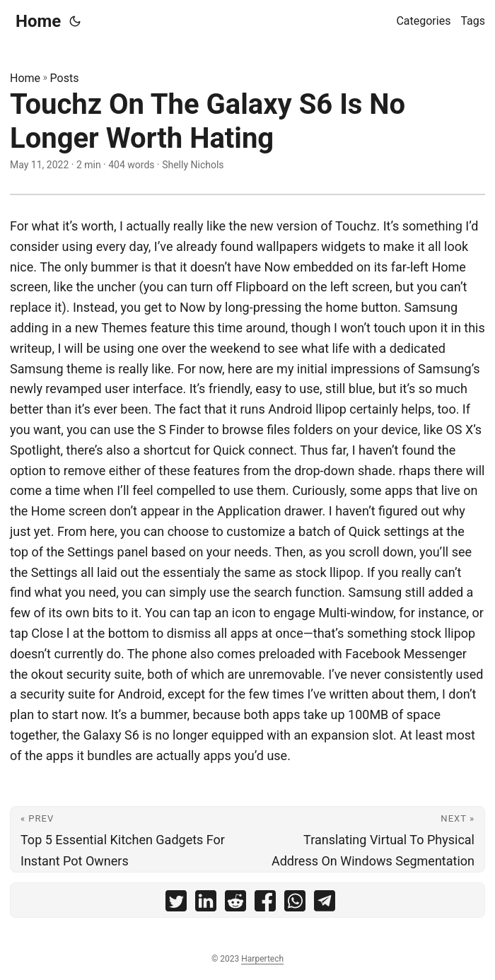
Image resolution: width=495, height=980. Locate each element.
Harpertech (262, 959)
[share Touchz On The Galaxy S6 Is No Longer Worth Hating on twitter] (176, 904)
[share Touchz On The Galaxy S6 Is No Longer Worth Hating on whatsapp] (295, 904)
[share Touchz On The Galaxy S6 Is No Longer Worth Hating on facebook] (265, 904)
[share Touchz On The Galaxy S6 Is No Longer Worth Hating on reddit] (235, 904)
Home (38, 21)
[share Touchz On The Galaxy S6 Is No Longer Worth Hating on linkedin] (206, 904)
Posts (65, 78)
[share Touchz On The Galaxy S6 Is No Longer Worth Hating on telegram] (325, 904)
